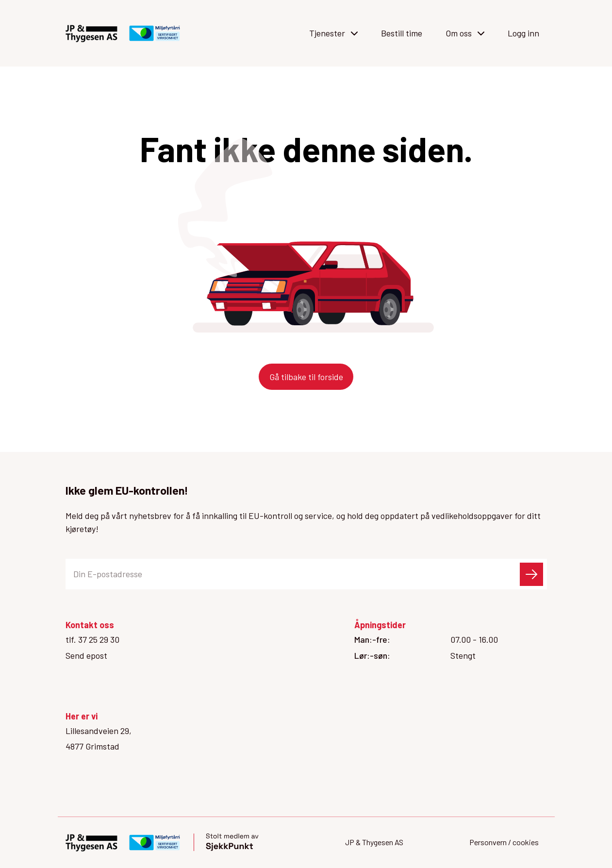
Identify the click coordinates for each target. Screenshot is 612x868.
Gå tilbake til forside (306, 377)
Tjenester (333, 33)
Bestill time (402, 33)
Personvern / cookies (504, 842)
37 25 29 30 (99, 639)
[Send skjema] (531, 574)
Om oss (465, 33)
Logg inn (523, 33)
